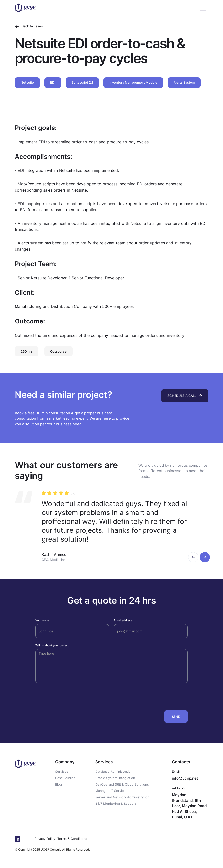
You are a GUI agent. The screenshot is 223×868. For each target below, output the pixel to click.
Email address (123, 620)
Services (62, 772)
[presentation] (150, 696)
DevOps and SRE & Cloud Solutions (122, 784)
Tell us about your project (52, 646)
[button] (193, 557)
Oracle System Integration (115, 778)
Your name (42, 620)
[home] (25, 8)
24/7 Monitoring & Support (116, 804)
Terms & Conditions (72, 839)
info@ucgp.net (185, 778)
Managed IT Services (111, 791)
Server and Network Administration (122, 797)
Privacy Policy (45, 839)
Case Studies (65, 778)
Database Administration (114, 772)
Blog (58, 784)
